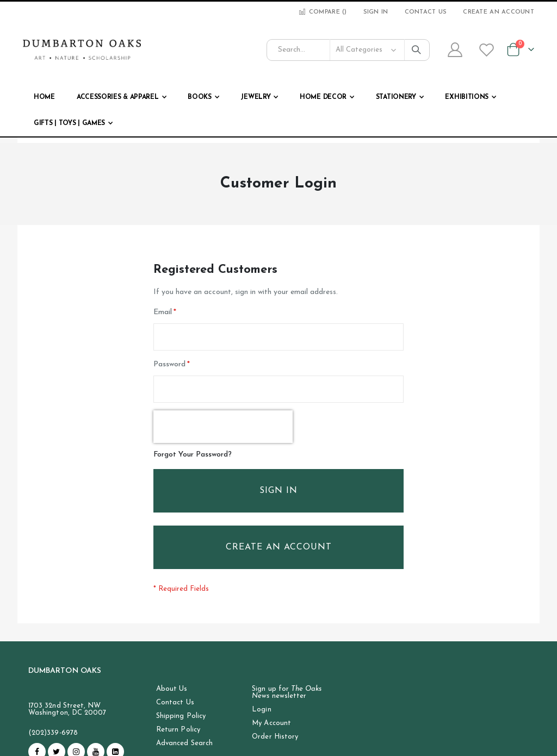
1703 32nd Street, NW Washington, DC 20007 (67, 710)
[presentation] (223, 427)
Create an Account (499, 12)
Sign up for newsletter (287, 693)
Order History (275, 737)
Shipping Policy (181, 717)
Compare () (322, 12)
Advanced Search (184, 744)
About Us (172, 689)
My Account (271, 724)
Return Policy (178, 730)
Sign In (376, 12)
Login (261, 710)
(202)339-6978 (53, 733)
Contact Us (426, 12)
